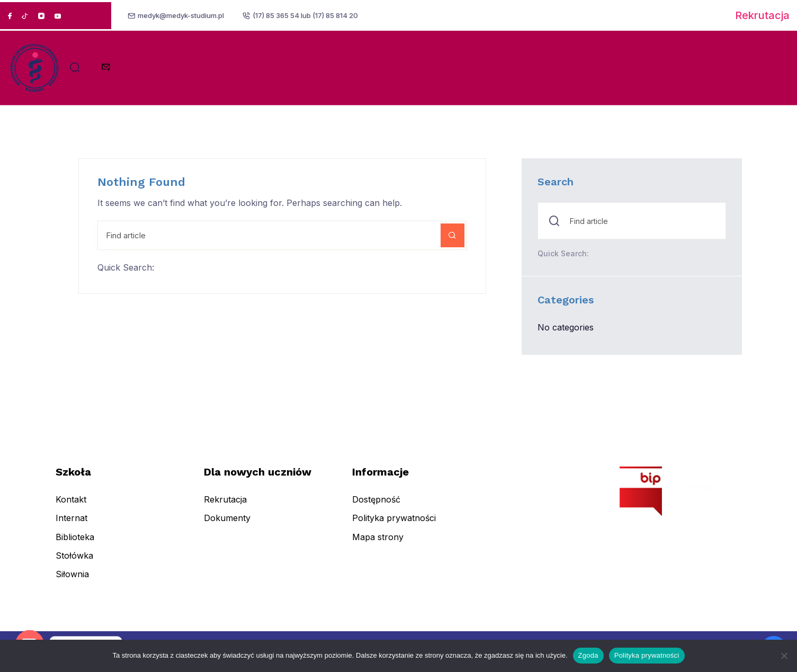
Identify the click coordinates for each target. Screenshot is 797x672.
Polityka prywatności (647, 655)
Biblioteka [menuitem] (75, 544)
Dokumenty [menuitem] (227, 525)
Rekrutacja (762, 15)
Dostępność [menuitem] (376, 507)
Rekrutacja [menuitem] (225, 507)
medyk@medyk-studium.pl (182, 15)
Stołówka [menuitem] (74, 562)
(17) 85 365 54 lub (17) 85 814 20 (307, 15)
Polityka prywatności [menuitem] (394, 525)
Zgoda (588, 655)
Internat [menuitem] (71, 525)
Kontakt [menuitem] (71, 507)
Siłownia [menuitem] (72, 581)
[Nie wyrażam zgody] (784, 656)
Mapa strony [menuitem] (378, 544)
